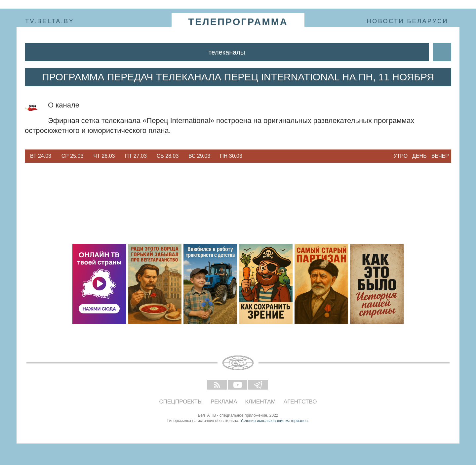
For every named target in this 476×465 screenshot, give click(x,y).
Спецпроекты (181, 402)
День (419, 156)
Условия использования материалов (274, 421)
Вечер (440, 156)
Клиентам (260, 402)
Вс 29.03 (199, 156)
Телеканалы (227, 52)
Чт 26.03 (104, 156)
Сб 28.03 (168, 156)
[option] (41, 156)
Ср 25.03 (73, 156)
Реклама (224, 402)
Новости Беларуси (408, 21)
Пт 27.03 (136, 156)
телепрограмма (238, 22)
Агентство (300, 402)
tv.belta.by (50, 21)
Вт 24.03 (41, 156)
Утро (400, 156)
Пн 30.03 (231, 156)
